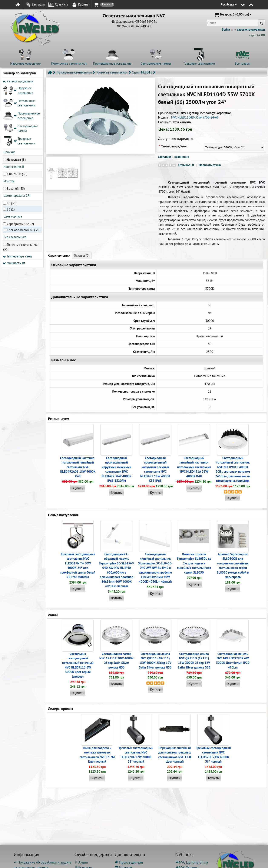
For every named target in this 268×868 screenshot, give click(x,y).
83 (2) (11, 146)
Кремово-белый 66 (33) (23, 167)
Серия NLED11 (142, 72)
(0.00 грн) (233, 15)
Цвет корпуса (12, 153)
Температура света (18, 193)
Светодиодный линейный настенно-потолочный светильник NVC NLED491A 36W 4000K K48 (194, 467)
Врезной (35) (16, 125)
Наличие (9, 89)
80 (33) (12, 140)
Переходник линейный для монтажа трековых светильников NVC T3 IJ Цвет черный (175, 755)
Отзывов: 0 (186, 165)
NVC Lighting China (192, 862)
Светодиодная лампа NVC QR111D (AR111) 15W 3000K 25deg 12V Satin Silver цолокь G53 (194, 661)
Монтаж (8, 118)
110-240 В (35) (17, 111)
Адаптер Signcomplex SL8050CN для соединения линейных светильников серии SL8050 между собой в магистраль (233, 565)
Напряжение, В (13, 103)
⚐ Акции (81, 862)
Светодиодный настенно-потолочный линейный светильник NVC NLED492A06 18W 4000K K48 (78, 467)
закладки (164, 157)
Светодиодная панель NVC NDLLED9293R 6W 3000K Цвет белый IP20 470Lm (233, 661)
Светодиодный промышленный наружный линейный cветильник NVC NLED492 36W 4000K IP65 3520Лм (117, 469)
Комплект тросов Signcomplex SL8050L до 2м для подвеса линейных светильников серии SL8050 (194, 563)
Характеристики (59, 255)
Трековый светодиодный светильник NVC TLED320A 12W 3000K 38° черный (136, 755)
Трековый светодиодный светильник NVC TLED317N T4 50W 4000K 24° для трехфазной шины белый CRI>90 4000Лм (78, 565)
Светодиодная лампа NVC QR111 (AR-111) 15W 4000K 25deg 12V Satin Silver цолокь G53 (155, 661)
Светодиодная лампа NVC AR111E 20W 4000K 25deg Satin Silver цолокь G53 (117, 661)
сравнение (182, 157)
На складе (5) (16, 96)
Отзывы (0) (82, 255)
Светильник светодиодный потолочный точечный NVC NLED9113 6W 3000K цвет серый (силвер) (78, 665)
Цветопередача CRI (16, 132)
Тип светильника (14, 174)
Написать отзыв (210, 165)
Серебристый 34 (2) (20, 160)
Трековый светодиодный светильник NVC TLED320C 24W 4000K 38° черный (214, 755)
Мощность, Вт (14, 200)
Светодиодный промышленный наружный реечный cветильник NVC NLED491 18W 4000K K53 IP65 (155, 469)
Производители (129, 862)
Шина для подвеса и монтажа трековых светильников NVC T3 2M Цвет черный (97, 755)
